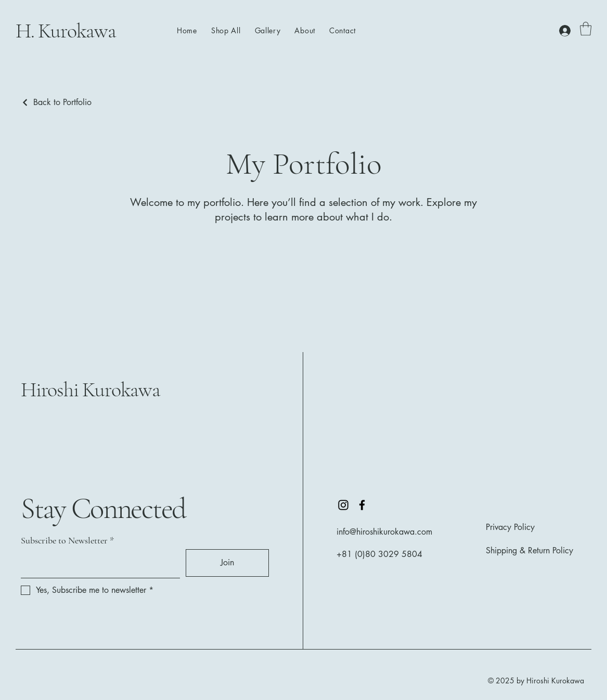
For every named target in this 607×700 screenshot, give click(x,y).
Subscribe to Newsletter (64, 540)
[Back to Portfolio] (56, 102)
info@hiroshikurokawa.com (384, 532)
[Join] (227, 563)
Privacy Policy (510, 527)
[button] (586, 29)
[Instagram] (343, 505)
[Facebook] (362, 505)
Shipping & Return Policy (529, 550)
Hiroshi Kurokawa (91, 390)
